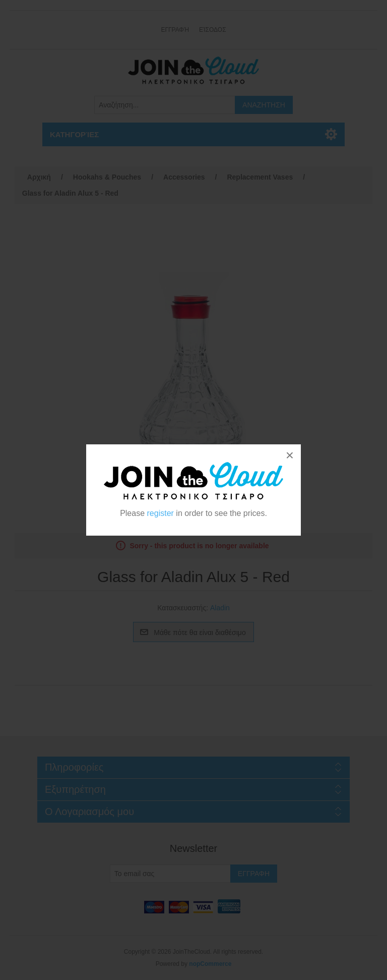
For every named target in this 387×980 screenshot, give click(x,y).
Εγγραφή (175, 30)
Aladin (220, 608)
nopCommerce (210, 964)
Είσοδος (213, 30)
